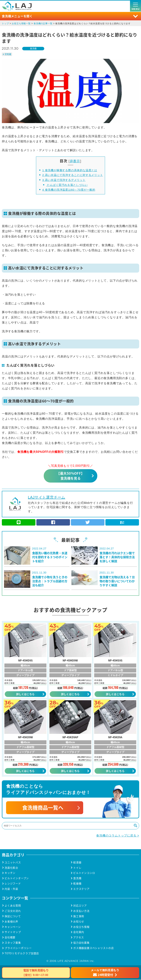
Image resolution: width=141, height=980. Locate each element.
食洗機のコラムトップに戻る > (118, 836)
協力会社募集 (81, 943)
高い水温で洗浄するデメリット (64, 180)
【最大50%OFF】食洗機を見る (70, 476)
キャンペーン (13, 927)
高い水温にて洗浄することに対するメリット (73, 175)
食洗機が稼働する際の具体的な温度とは (70, 170)
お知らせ (79, 922)
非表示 (75, 161)
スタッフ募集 (13, 943)
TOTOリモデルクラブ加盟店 (22, 954)
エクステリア (81, 889)
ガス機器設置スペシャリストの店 (94, 948)
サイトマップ (13, 932)
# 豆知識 (7, 54)
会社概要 (10, 938)
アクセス (79, 938)
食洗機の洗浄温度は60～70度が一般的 (69, 190)
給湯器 (77, 863)
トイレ (77, 868)
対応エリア (80, 906)
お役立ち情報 (81, 927)
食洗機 (33, 48)
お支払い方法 (81, 911)
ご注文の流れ (13, 911)
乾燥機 (77, 884)
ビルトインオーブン (17, 879)
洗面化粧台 (11, 868)
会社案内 (79, 932)
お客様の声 (11, 922)
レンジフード (13, 884)
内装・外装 (11, 889)
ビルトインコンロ (84, 873)
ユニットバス (13, 863)
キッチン (10, 873)
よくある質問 (13, 906)
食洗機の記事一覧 (43, 24)
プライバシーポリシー (18, 948)
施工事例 (79, 917)
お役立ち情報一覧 (21, 24)
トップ (5, 24)
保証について (13, 917)
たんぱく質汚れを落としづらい (67, 185)
